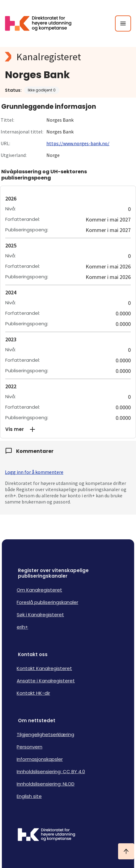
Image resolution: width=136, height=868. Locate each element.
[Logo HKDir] (68, 835)
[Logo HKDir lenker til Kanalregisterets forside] (42, 23)
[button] (68, 429)
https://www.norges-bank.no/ (78, 143)
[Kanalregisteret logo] (68, 57)
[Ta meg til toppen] (126, 851)
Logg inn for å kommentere (34, 472)
